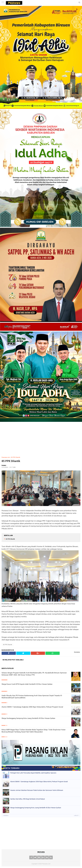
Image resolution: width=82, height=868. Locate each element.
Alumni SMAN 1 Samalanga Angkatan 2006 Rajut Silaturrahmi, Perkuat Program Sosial (32, 707)
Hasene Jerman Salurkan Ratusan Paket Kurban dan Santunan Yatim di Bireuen (37, 790)
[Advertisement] (41, 439)
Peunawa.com (6, 457)
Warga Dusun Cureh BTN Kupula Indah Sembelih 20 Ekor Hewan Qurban (27, 684)
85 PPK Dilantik (16, 457)
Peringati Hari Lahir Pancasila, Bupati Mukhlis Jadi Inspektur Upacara (33, 773)
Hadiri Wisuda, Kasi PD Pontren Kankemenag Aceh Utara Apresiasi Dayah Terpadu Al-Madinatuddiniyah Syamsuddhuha (32, 697)
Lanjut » (77, 816)
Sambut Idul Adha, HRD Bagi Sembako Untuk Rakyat (28, 799)
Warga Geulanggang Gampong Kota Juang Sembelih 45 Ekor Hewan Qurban (28, 718)
